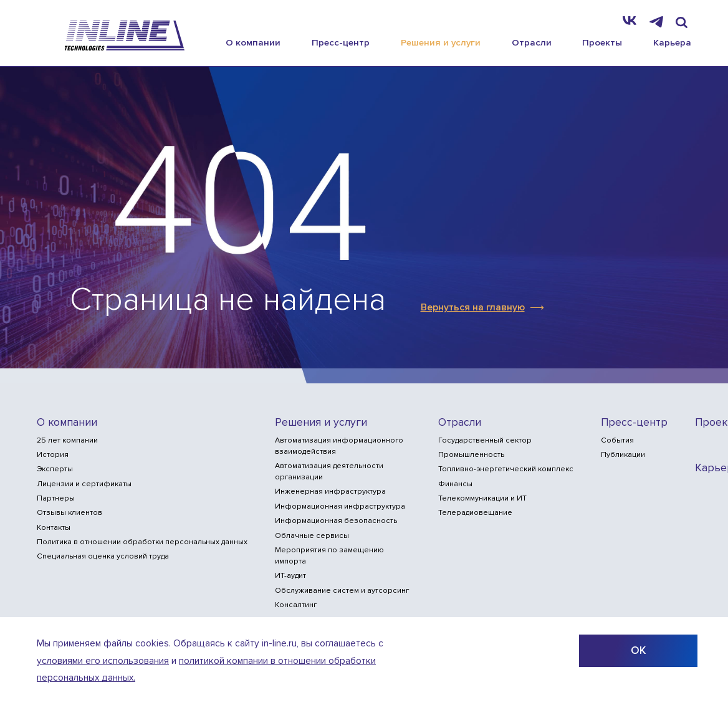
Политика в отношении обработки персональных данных (142, 542)
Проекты (602, 42)
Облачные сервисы (312, 536)
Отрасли (532, 42)
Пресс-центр (341, 42)
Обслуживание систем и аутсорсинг (342, 591)
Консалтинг (296, 605)
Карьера (672, 42)
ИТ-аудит (290, 576)
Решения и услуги (441, 42)
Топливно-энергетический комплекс (506, 469)
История (53, 455)
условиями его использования (103, 661)
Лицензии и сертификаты (84, 484)
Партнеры (56, 498)
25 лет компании (67, 440)
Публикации (623, 455)
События (617, 440)
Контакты (54, 528)
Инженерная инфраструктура (330, 492)
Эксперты (55, 469)
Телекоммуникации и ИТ (482, 498)
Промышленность (471, 455)
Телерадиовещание (475, 513)
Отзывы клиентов (69, 513)
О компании (253, 42)
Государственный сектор (485, 440)
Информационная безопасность (336, 521)
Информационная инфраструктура (340, 506)
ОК (638, 650)
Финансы (455, 484)
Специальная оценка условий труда (103, 556)
